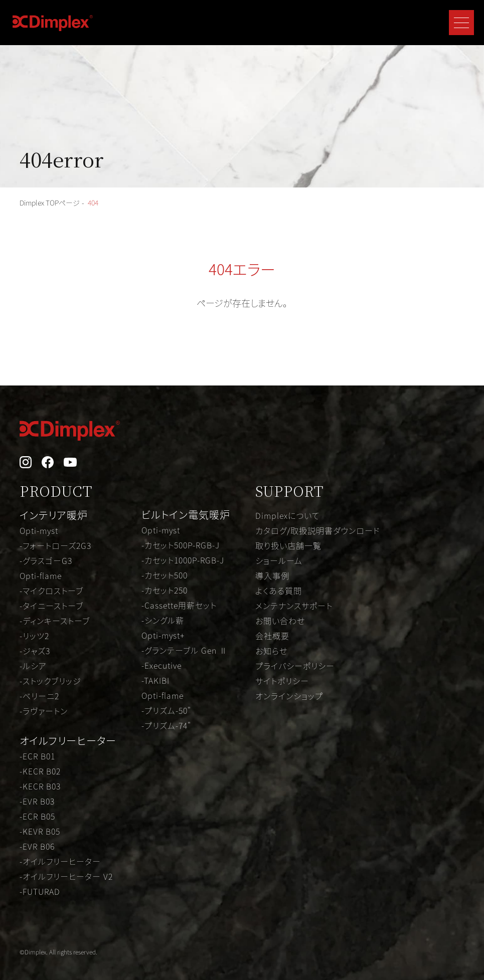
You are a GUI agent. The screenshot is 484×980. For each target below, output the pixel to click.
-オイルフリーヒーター (60, 861)
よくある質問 (279, 591)
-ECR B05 (37, 816)
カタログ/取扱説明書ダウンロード (318, 530)
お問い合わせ (280, 621)
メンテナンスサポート (294, 606)
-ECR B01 (37, 756)
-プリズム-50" (166, 710)
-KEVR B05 (40, 831)
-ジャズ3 (35, 651)
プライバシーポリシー (295, 666)
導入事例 (272, 575)
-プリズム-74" (166, 725)
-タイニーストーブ (51, 606)
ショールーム (279, 560)
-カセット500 (165, 575)
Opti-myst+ (163, 635)
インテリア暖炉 (54, 515)
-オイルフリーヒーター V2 (66, 876)
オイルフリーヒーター (68, 741)
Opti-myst (39, 530)
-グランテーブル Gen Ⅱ (185, 650)
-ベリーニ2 (39, 696)
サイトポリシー (282, 681)
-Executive (162, 665)
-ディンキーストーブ (55, 621)
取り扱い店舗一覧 (288, 545)
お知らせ (271, 651)
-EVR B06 (37, 846)
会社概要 (272, 636)
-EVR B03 (37, 801)
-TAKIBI (155, 680)
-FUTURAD (40, 891)
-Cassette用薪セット (179, 605)
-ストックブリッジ (50, 681)
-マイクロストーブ (51, 591)
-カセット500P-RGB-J (181, 545)
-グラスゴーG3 (46, 560)
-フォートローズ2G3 (55, 545)
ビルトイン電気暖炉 (186, 515)
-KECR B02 (40, 771)
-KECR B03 (40, 786)
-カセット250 (165, 590)
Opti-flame (41, 575)
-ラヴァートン (44, 711)
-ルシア (33, 666)
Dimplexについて (288, 515)
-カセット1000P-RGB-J (183, 560)
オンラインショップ (289, 696)
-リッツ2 (34, 636)
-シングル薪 (163, 620)
